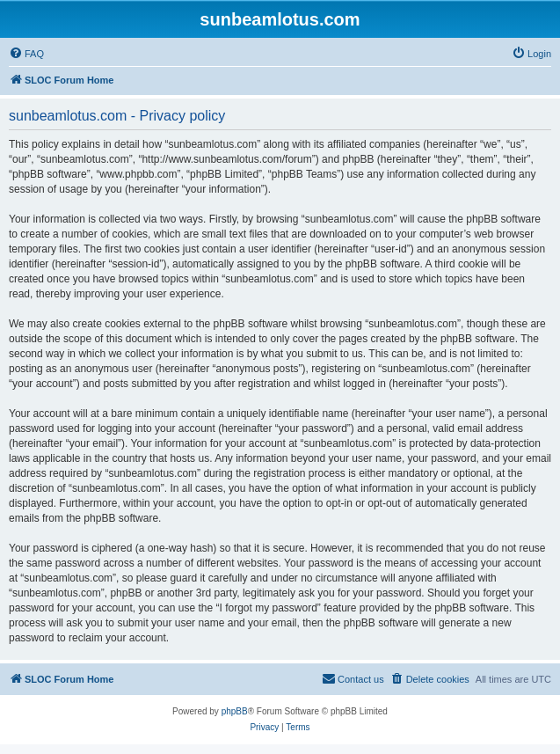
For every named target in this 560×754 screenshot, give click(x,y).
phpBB (235, 711)
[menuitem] (26, 54)
